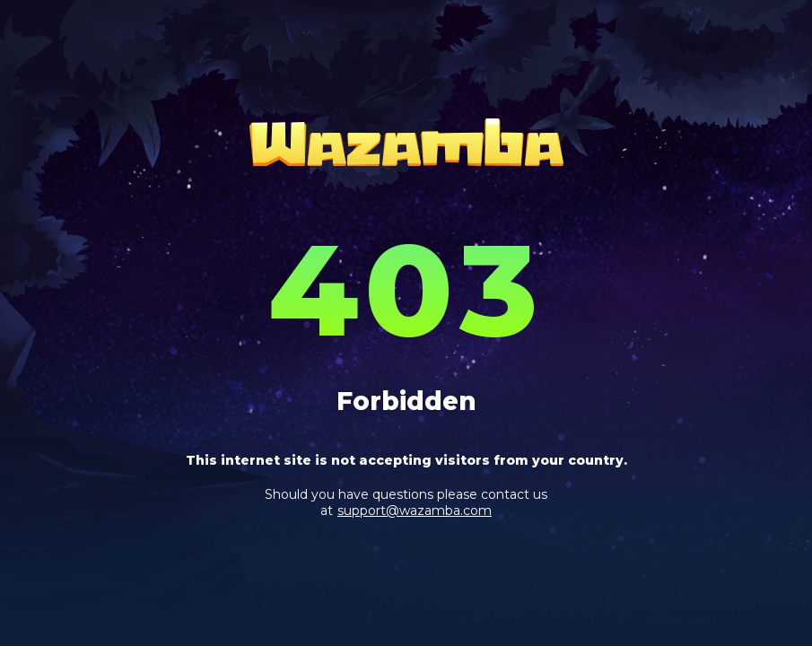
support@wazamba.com (415, 511)
